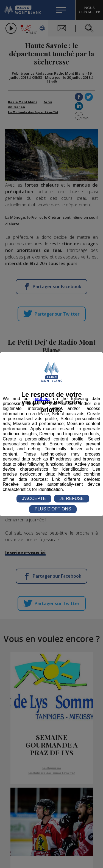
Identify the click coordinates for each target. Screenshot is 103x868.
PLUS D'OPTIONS (53, 509)
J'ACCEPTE (34, 498)
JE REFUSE (72, 498)
